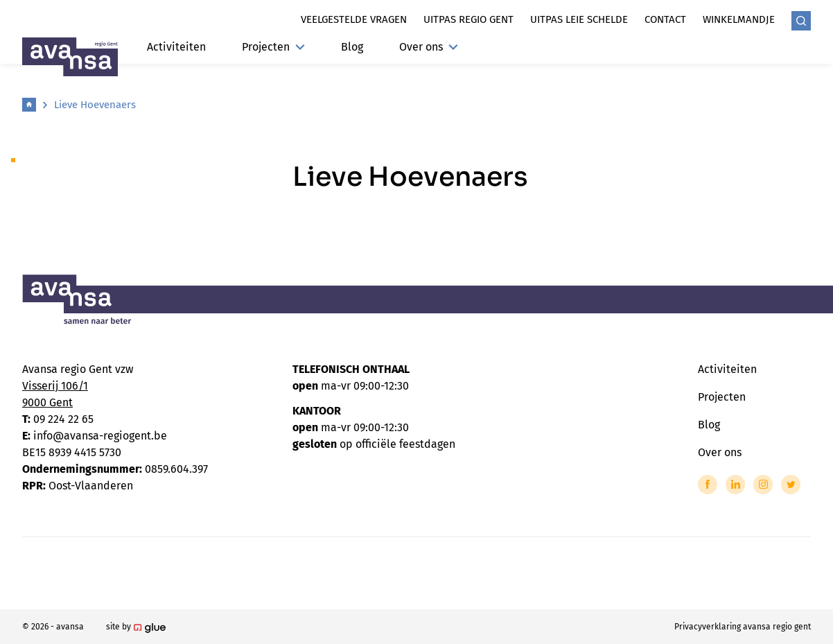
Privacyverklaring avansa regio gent (743, 627)
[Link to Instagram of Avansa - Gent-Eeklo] (763, 485)
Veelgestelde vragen (354, 19)
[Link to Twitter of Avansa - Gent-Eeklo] (791, 485)
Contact (665, 19)
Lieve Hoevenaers (95, 105)
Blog (352, 47)
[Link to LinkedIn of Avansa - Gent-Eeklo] (735, 485)
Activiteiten (176, 47)
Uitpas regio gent (468, 19)
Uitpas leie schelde (579, 19)
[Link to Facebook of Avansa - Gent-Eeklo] (708, 485)
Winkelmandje (739, 19)
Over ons (429, 47)
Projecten (273, 47)
